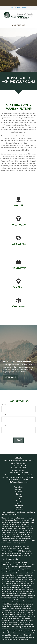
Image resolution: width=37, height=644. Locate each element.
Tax (18, 499)
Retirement (18, 490)
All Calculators (18, 510)
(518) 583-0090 (18, 25)
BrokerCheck (12, 514)
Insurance (18, 496)
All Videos (18, 508)
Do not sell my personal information (17, 555)
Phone (4, 425)
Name (4, 404)
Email (4, 415)
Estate (18, 494)
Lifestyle (18, 503)
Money (18, 501)
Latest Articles (19, 505)
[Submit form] (18, 440)
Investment (18, 492)
